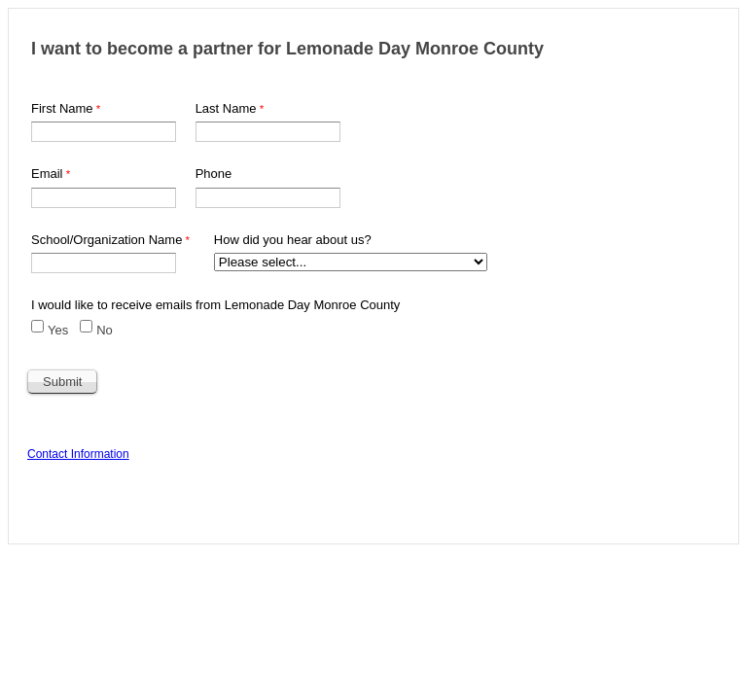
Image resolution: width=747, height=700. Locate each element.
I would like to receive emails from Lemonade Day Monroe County (215, 305)
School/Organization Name (107, 240)
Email (47, 174)
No (105, 330)
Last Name (226, 108)
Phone (214, 174)
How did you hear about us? (293, 240)
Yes (58, 330)
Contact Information (78, 454)
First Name (62, 108)
